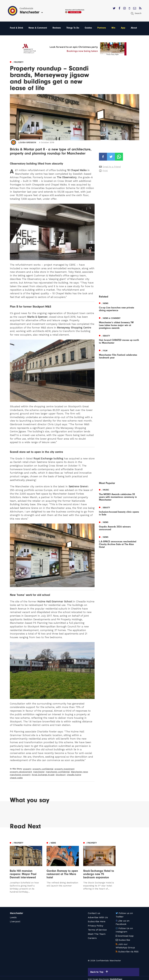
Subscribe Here (97, 920)
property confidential (43, 769)
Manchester (17, 911)
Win (113, 28)
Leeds (13, 915)
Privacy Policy (96, 924)
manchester (39, 772)
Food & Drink (17, 28)
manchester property (20, 775)
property (27, 769)
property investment (65, 769)
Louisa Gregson (27, 142)
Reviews (57, 28)
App (123, 28)
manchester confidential (58, 772)
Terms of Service (97, 928)
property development (21, 772)
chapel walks (16, 778)
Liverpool (15, 920)
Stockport (61, 775)
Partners (102, 28)
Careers (92, 936)
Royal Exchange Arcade (43, 775)
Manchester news (79, 772)
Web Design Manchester (99, 977)
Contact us (94, 911)
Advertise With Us (98, 915)
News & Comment (38, 28)
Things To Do (73, 28)
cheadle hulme (74, 775)
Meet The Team (97, 932)
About (134, 28)
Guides (88, 28)
